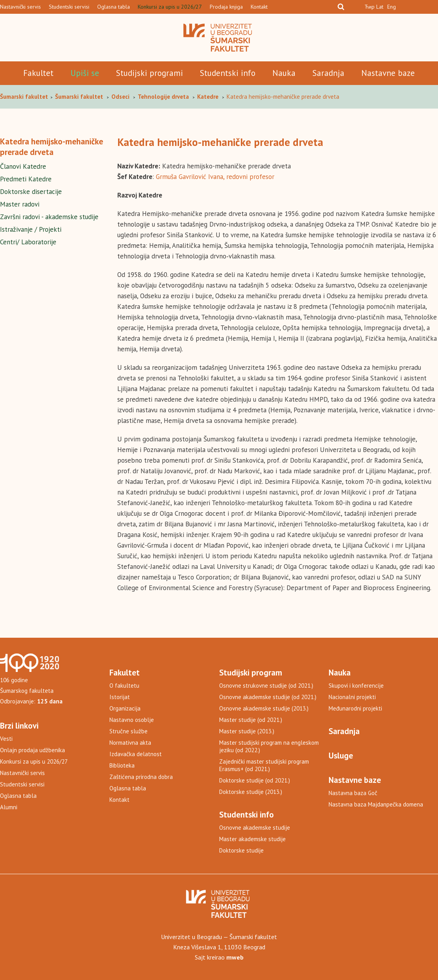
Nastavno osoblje (132, 720)
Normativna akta (130, 743)
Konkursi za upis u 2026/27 (170, 7)
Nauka (284, 73)
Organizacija (125, 708)
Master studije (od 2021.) (251, 720)
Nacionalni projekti (352, 697)
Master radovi (20, 204)
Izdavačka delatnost (136, 754)
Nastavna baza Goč (353, 793)
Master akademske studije (252, 839)
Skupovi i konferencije (356, 686)
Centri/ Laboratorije (28, 242)
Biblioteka (122, 765)
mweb (235, 957)
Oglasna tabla (114, 7)
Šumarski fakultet (25, 97)
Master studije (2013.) (247, 731)
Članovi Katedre (23, 166)
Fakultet (38, 73)
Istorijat (120, 697)
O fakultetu (124, 686)
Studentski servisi (69, 7)
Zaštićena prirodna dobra (141, 777)
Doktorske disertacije (31, 192)
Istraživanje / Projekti (31, 229)
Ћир (370, 7)
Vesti (6, 739)
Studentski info (228, 73)
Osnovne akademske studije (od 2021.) (268, 697)
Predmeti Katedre (26, 179)
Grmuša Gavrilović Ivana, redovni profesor (215, 177)
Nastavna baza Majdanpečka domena (376, 804)
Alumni (9, 807)
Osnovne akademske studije (255, 828)
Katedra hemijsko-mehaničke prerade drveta (52, 147)
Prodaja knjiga (226, 7)
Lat (380, 7)
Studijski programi (150, 73)
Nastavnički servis (20, 7)
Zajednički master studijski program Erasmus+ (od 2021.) (264, 765)
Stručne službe (128, 731)
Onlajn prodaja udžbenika (32, 750)
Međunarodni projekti (355, 708)
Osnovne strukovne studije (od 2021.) (266, 686)
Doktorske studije (241, 850)
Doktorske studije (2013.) (251, 792)
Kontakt (259, 7)
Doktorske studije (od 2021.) (255, 780)
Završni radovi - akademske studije (49, 217)
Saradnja (328, 73)
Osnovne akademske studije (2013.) (264, 708)
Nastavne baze (388, 73)
